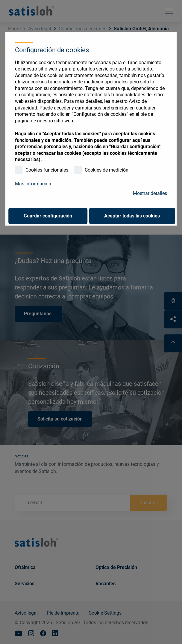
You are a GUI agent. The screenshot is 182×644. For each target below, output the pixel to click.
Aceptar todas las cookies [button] (132, 216)
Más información (33, 184)
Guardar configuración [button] (48, 216)
